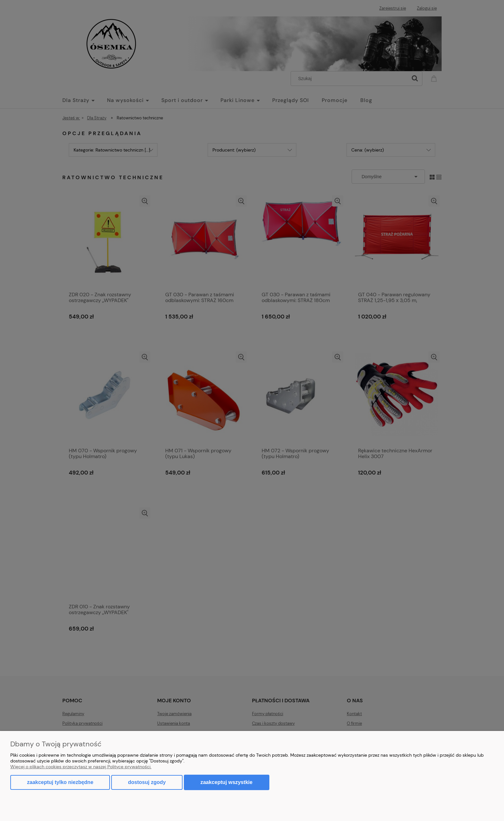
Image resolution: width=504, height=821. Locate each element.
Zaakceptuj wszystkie (227, 782)
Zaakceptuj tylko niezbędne (60, 782)
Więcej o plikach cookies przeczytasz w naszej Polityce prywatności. (81, 767)
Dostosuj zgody (147, 782)
